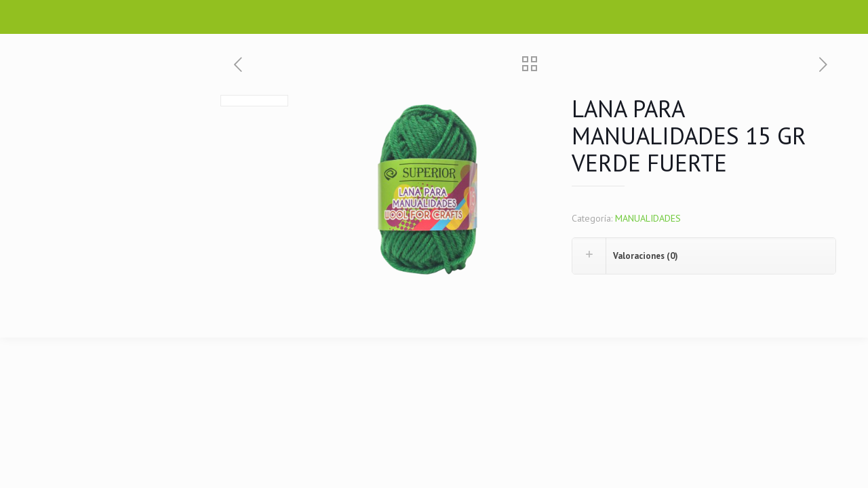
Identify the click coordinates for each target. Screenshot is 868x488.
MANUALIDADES (648, 218)
